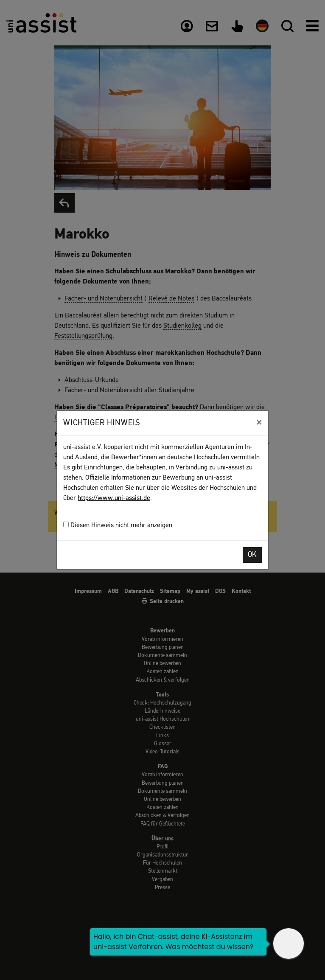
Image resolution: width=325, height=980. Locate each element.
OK (252, 555)
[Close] (259, 422)
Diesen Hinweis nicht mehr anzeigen (118, 525)
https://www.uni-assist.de (114, 498)
